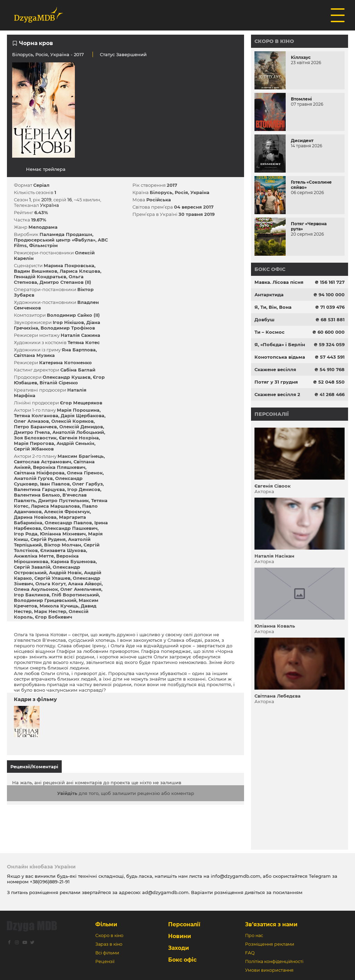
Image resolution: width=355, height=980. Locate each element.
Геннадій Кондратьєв (40, 277)
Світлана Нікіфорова (39, 473)
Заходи (179, 948)
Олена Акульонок (36, 589)
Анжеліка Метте (34, 556)
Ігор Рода (26, 534)
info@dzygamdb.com (235, 876)
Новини (180, 936)
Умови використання (269, 970)
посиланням (288, 892)
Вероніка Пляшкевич (59, 467)
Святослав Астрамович (42, 462)
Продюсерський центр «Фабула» (55, 240)
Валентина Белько (37, 495)
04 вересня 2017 (194, 207)
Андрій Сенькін (75, 443)
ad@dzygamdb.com (165, 892)
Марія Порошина (78, 410)
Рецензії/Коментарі (34, 767)
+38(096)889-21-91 (50, 882)
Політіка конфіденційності (274, 961)
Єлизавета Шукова (63, 550)
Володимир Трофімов (68, 328)
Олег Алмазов (31, 421)
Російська (159, 200)
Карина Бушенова (73, 561)
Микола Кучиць (59, 606)
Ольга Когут (50, 584)
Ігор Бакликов (32, 595)
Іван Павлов (55, 484)
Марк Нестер (50, 611)
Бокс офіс (270, 269)
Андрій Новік (65, 572)
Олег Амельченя (81, 589)
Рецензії (105, 961)
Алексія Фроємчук (67, 511)
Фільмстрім (44, 245)
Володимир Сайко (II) (73, 315)
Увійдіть (67, 793)
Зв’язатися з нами (271, 924)
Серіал (41, 185)
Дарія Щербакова (83, 415)
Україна (60, 54)
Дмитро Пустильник (63, 500)
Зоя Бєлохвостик (35, 438)
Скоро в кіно (274, 41)
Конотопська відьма (280, 357)
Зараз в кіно (109, 944)
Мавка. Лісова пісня (279, 282)
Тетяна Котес (84, 342)
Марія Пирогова (34, 443)
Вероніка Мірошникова (46, 559)
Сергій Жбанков (34, 449)
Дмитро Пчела (32, 432)
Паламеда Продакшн (66, 234)
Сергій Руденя (48, 539)
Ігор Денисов (84, 489)
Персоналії (272, 414)
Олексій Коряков (72, 421)
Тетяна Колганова (36, 415)
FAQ (250, 953)
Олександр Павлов (68, 523)
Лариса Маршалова (55, 506)
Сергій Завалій (32, 567)
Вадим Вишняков (36, 271)
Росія (42, 54)
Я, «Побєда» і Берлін (280, 344)
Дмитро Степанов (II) (65, 282)
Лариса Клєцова (80, 271)
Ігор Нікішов (68, 322)
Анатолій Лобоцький (78, 432)
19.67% (39, 220)
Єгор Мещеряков (81, 403)
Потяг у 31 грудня (276, 382)
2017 (172, 185)
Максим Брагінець (81, 456)
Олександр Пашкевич (70, 528)
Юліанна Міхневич (63, 534)
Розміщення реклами (270, 944)
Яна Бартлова (79, 350)
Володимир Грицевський (45, 600)
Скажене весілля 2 (277, 394)
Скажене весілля (275, 369)
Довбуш (265, 320)
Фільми (106, 924)
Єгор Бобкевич (54, 617)
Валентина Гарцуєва (39, 489)
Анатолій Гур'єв (33, 478)
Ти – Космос (270, 332)
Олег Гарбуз (87, 484)
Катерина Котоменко (66, 362)
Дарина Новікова (35, 517)
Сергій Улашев (52, 578)
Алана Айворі (85, 584)
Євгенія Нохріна (79, 438)
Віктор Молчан (63, 545)
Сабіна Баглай (78, 370)
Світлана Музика (34, 355)
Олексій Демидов (81, 427)
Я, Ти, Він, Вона (273, 307)
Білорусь (23, 54)
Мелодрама (43, 227)
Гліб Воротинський (75, 595)
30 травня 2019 (197, 214)
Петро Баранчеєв (35, 427)
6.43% (41, 212)
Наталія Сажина (80, 335)
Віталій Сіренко (59, 383)
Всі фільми (107, 953)
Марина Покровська (69, 265)
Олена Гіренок (85, 473)
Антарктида (269, 295)
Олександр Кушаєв (67, 377)
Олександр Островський (47, 570)
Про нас (254, 935)
